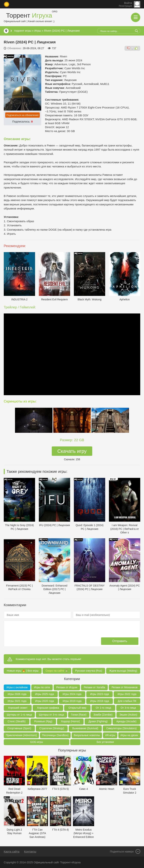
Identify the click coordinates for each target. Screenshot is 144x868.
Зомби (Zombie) (103, 715)
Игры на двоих (129, 735)
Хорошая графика (48, 708)
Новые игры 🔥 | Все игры (23, 671)
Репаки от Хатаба (94, 687)
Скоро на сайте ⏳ (57, 671)
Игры (38, 31)
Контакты (30, 851)
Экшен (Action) (128, 715)
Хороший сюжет (18, 708)
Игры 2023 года (99, 694)
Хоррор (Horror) (70, 721)
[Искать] (136, 31)
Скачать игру (72, 451)
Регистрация (125, 6)
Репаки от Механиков (124, 687)
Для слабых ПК (127, 701)
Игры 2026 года (17, 694)
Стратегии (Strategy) (52, 728)
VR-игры (110, 735)
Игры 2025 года (44, 694)
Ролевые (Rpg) (43, 721)
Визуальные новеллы (87, 735)
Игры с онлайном (17, 687)
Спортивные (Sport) (19, 728)
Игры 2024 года (72, 694)
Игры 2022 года (127, 694)
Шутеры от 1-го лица (19, 715)
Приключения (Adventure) (21, 735)
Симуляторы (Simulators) (121, 728)
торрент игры (22, 31)
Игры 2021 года (17, 701)
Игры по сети (42, 687)
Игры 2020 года (45, 701)
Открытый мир (77, 708)
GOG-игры (37, 742)
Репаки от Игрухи (67, 687)
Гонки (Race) (79, 715)
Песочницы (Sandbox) (55, 735)
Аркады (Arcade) (126, 721)
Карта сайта (12, 851)
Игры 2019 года (72, 701)
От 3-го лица (128, 708)
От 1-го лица (103, 708)
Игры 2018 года (100, 701)
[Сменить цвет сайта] (7, 4)
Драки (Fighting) (98, 721)
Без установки (105, 742)
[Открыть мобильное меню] (136, 17)
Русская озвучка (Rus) (89, 671)
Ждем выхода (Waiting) (123, 671)
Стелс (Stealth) (17, 721)
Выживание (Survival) (85, 728)
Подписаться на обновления (22, 115)
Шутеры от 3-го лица (51, 715)
